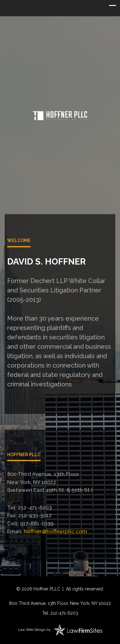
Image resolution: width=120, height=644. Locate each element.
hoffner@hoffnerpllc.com (55, 531)
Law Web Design (32, 630)
